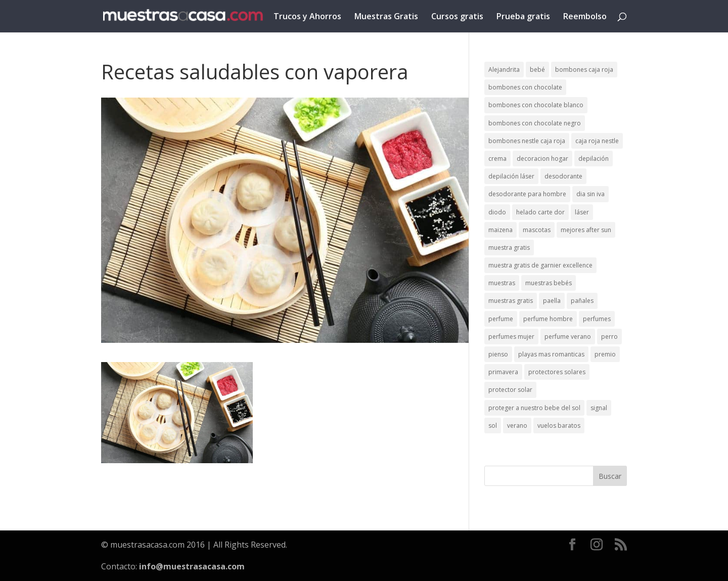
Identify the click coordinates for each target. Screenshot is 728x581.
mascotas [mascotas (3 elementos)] (537, 230)
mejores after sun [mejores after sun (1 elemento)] (586, 230)
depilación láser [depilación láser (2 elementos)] (511, 176)
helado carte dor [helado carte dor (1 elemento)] (540, 212)
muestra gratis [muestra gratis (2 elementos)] (509, 248)
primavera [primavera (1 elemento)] (503, 372)
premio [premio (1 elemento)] (605, 354)
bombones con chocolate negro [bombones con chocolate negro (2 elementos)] (535, 123)
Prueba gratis (523, 17)
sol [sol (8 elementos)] (493, 426)
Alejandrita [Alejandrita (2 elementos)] (504, 70)
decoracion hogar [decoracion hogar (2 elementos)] (542, 159)
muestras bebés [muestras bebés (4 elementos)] (549, 283)
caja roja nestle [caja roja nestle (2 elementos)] (597, 141)
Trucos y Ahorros (307, 17)
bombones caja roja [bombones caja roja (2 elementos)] (584, 70)
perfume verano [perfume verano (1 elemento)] (568, 337)
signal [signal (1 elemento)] (599, 408)
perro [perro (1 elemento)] (609, 337)
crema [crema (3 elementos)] (497, 159)
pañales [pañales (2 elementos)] (582, 301)
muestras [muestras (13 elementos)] (502, 283)
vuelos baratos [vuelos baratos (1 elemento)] (559, 426)
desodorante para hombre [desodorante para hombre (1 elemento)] (527, 194)
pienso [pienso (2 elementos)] (498, 354)
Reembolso (585, 17)
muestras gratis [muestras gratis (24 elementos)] (511, 301)
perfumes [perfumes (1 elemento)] (597, 319)
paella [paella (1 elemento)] (552, 301)
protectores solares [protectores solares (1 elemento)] (557, 372)
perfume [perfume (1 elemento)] (501, 319)
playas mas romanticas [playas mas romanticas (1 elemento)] (551, 354)
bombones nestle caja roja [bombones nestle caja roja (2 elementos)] (527, 141)
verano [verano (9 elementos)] (517, 426)
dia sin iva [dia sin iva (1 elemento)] (590, 194)
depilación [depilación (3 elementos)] (594, 159)
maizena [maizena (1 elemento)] (500, 230)
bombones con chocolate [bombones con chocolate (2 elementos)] (525, 87)
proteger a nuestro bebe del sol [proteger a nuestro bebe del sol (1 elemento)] (534, 408)
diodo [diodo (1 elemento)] (497, 212)
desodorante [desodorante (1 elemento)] (563, 176)
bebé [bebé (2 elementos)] (537, 70)
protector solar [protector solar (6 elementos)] (510, 390)
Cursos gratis (457, 17)
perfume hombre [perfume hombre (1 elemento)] (548, 319)
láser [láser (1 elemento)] (582, 212)
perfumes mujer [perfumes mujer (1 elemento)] (511, 337)
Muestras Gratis (386, 17)
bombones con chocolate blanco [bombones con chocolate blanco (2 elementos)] (536, 105)
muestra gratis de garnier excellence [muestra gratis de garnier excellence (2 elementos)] (540, 265)
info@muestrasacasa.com (192, 566)
